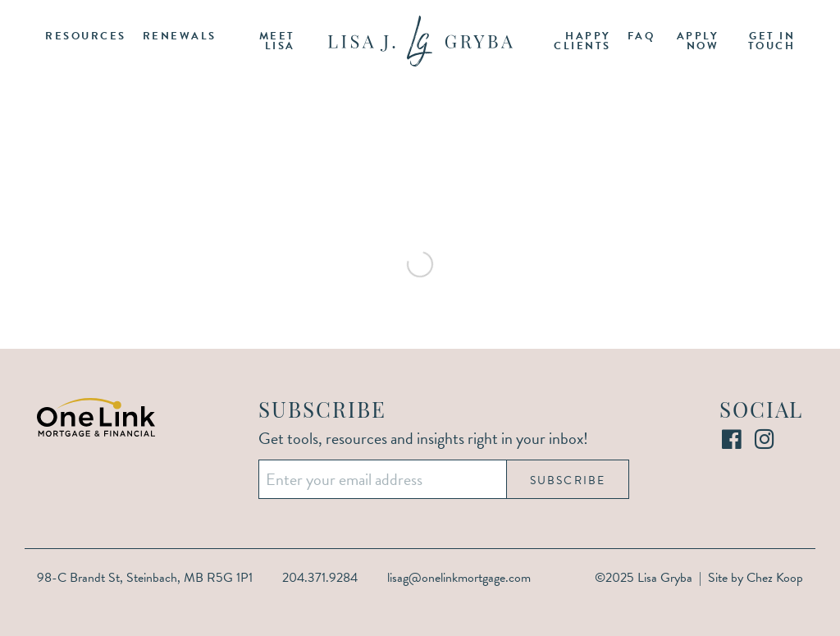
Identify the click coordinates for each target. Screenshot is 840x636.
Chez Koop (775, 578)
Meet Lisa (277, 41)
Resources (86, 36)
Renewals (180, 36)
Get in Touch (772, 41)
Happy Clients (582, 41)
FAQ (641, 36)
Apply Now (698, 41)
